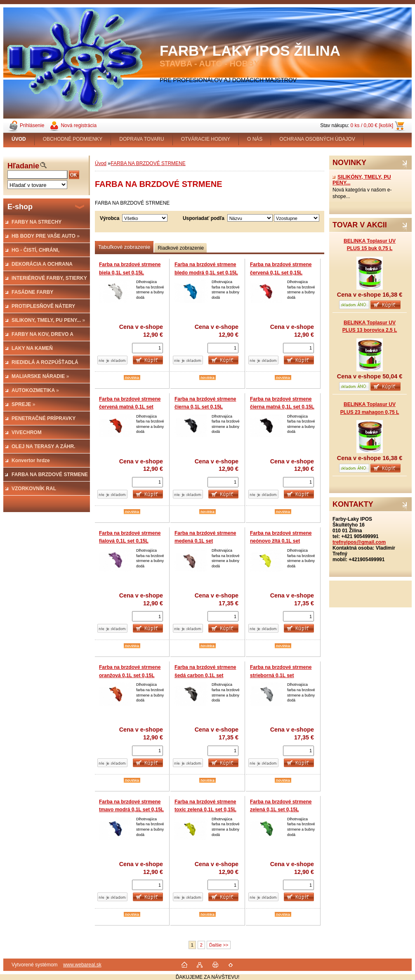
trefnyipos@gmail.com (359, 542)
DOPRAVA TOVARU (141, 139)
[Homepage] (19, 139)
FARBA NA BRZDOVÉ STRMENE (148, 163)
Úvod (101, 163)
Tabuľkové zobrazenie (124, 247)
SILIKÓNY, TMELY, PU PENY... (362, 180)
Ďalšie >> (219, 945)
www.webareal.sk (82, 965)
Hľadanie (23, 166)
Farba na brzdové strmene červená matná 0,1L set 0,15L (130, 407)
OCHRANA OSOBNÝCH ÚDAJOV (317, 139)
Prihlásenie (32, 125)
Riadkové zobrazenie (181, 248)
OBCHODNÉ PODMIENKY (73, 139)
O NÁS (255, 139)
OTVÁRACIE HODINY (206, 139)
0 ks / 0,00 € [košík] (372, 125)
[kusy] (147, 348)
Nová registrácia (79, 125)
